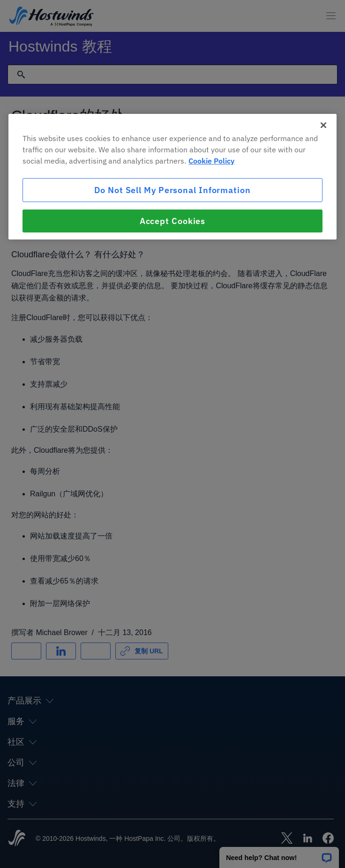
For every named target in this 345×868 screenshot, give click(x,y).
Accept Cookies (173, 221)
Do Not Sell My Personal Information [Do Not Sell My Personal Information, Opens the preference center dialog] (172, 190)
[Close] (323, 125)
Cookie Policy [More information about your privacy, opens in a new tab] (211, 161)
